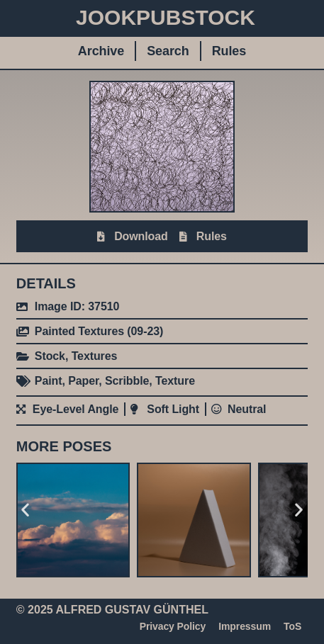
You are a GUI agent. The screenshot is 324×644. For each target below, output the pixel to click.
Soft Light (173, 409)
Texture (175, 381)
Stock (50, 356)
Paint (49, 381)
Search (168, 51)
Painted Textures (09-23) (99, 331)
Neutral (247, 409)
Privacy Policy (173, 626)
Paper (83, 381)
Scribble (127, 381)
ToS (292, 626)
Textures (95, 356)
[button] (25, 510)
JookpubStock (166, 17)
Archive (101, 51)
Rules (229, 51)
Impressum (245, 626)
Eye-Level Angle (76, 409)
